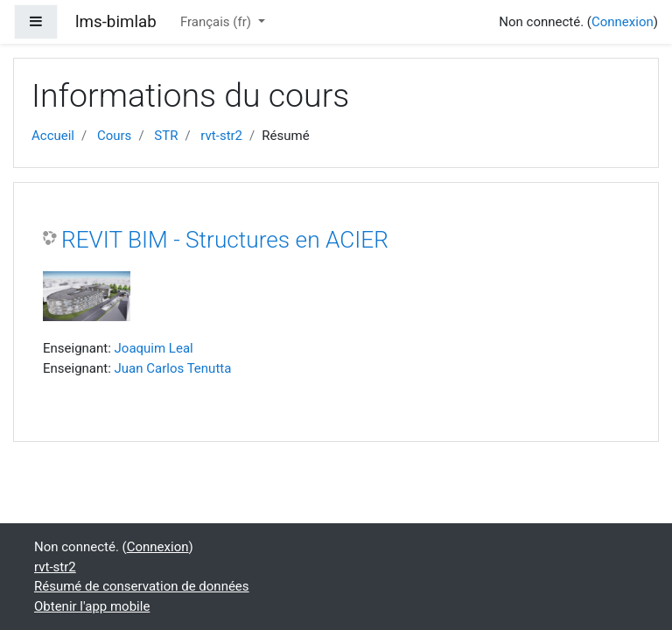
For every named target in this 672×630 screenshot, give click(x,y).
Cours (114, 136)
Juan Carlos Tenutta (173, 368)
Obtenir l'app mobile (92, 606)
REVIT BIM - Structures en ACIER (225, 240)
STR (166, 136)
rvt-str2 (221, 136)
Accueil (53, 136)
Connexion (623, 22)
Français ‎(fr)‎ (217, 22)
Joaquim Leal (154, 348)
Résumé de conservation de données (142, 586)
